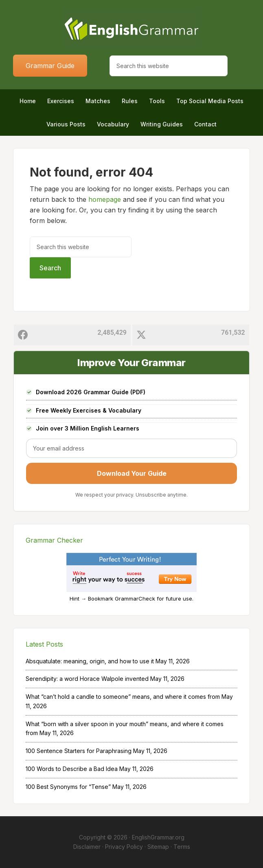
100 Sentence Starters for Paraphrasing (79, 751)
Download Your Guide (132, 473)
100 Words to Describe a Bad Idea (72, 769)
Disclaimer (87, 847)
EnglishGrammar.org (158, 837)
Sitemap (158, 847)
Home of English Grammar (131, 29)
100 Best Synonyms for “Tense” (68, 787)
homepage (105, 199)
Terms (182, 847)
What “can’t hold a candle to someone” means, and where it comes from (123, 697)
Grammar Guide (50, 66)
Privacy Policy (124, 847)
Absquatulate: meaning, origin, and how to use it (90, 661)
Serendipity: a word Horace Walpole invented (87, 679)
